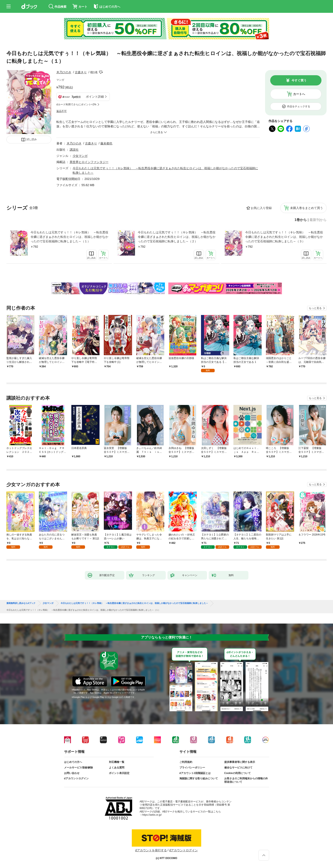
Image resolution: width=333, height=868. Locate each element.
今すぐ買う (299, 80)
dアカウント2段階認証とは (195, 773)
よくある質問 (117, 768)
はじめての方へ (73, 762)
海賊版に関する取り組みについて (199, 778)
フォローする (101, 72)
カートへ (299, 94)
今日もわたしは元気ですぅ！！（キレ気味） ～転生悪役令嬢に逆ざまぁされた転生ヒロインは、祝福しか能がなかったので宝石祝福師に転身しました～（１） (69, 237)
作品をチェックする (299, 106)
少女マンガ (80, 156)
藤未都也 (106, 143)
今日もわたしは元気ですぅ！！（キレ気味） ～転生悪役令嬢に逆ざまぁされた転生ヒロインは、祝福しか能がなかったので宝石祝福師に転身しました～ (134, 603)
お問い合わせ (72, 773)
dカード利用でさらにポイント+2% (76, 104)
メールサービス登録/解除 (78, 768)
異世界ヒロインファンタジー (89, 162)
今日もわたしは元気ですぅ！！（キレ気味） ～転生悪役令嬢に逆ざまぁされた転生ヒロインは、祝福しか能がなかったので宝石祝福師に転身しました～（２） (177, 237)
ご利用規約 (186, 762)
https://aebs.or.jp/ (152, 815)
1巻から (301, 220)
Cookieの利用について (238, 773)
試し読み (32, 139)
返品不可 (62, 111)
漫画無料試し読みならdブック (21, 603)
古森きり (81, 72)
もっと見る (315, 308)
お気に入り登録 (261, 208)
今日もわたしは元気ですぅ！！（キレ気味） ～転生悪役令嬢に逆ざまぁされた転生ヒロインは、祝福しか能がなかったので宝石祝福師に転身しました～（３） (284, 237)
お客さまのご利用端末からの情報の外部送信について (246, 780)
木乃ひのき (64, 72)
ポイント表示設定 (119, 773)
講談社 (74, 150)
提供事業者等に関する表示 (240, 762)
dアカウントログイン (76, 778)
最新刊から (318, 220)
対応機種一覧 (117, 762)
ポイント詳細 (95, 97)
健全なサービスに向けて (238, 768)
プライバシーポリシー (192, 768)
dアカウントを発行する (151, 850)
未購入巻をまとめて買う (307, 208)
